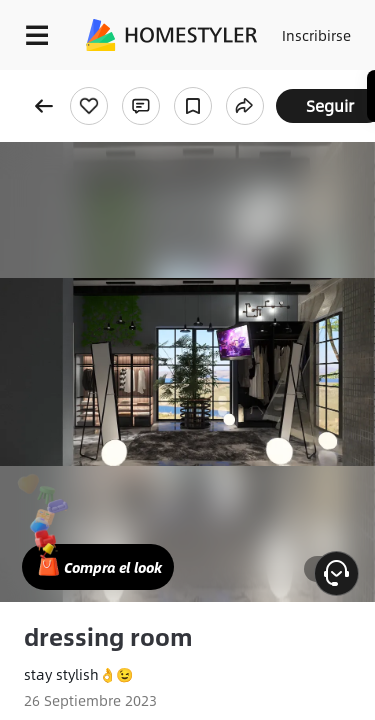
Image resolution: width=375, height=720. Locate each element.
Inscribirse (316, 35)
